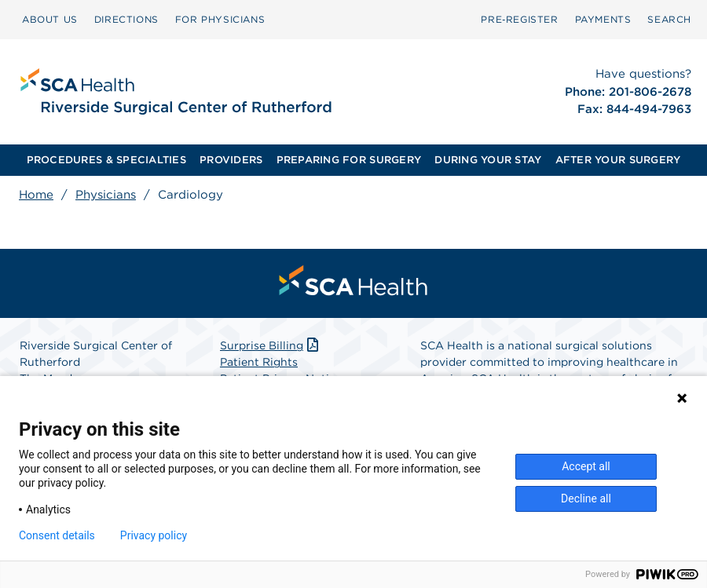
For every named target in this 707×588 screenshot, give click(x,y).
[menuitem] (50, 20)
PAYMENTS (603, 19)
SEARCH (669, 19)
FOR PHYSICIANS (220, 19)
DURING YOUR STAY (488, 160)
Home (36, 195)
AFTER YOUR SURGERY (618, 160)
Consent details (57, 535)
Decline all (586, 499)
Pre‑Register (519, 19)
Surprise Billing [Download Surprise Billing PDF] (271, 345)
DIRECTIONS (126, 19)
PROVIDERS (231, 160)
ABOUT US (50, 19)
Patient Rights (259, 362)
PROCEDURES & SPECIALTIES (106, 160)
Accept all (586, 466)
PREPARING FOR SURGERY (349, 160)
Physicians (106, 195)
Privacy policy (154, 535)
